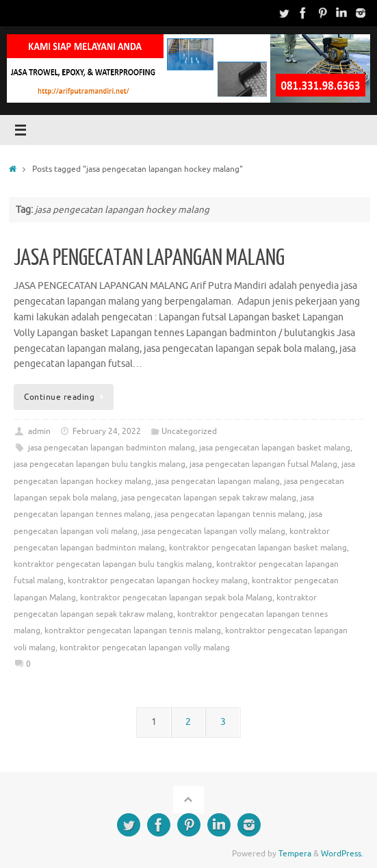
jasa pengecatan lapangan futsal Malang (263, 464)
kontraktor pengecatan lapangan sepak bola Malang (176, 598)
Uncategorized (189, 431)
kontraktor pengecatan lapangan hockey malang (158, 580)
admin (39, 431)
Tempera (295, 854)
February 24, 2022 (107, 431)
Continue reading (66, 397)
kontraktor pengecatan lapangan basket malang (258, 548)
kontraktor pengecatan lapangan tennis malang (133, 630)
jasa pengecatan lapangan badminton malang (112, 448)
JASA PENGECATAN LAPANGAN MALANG (149, 258)
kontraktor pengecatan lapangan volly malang (145, 648)
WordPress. (342, 854)
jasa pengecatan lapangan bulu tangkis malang (100, 464)
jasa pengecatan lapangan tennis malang (230, 514)
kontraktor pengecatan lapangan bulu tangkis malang (113, 564)
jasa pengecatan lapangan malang (218, 481)
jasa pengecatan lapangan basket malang (275, 448)
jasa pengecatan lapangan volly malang (213, 531)
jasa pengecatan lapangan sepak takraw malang (209, 498)
